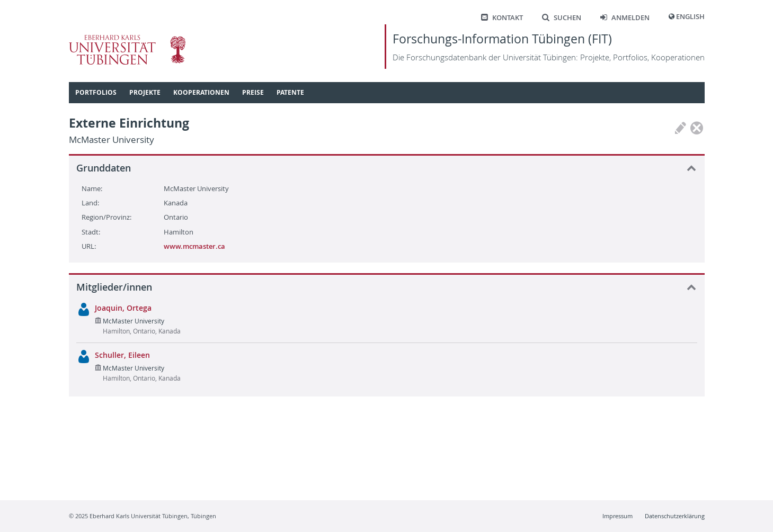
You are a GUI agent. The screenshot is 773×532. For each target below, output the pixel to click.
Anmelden (625, 18)
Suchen (562, 18)
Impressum (617, 516)
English (690, 17)
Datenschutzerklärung (675, 516)
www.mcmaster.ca (194, 246)
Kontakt (502, 18)
